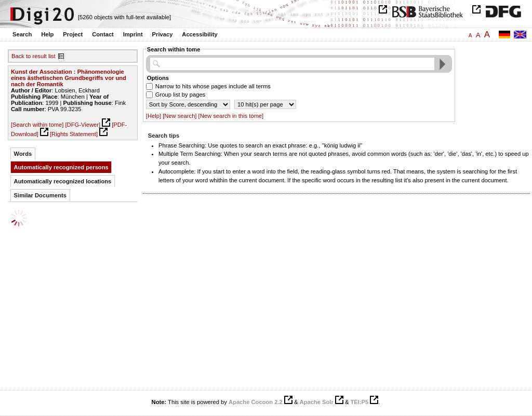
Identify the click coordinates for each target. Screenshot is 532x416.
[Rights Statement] (74, 134)
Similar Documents (40, 195)
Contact (103, 34)
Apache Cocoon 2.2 (256, 402)
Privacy (163, 34)
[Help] (154, 116)
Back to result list (34, 56)
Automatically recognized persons (61, 167)
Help (47, 34)
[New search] (179, 116)
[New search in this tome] (231, 116)
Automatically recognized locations (63, 181)
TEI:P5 (359, 402)
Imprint (133, 34)
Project (73, 34)
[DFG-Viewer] (83, 125)
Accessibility (199, 34)
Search (22, 34)
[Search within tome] (37, 125)
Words (23, 154)
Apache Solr (317, 402)
